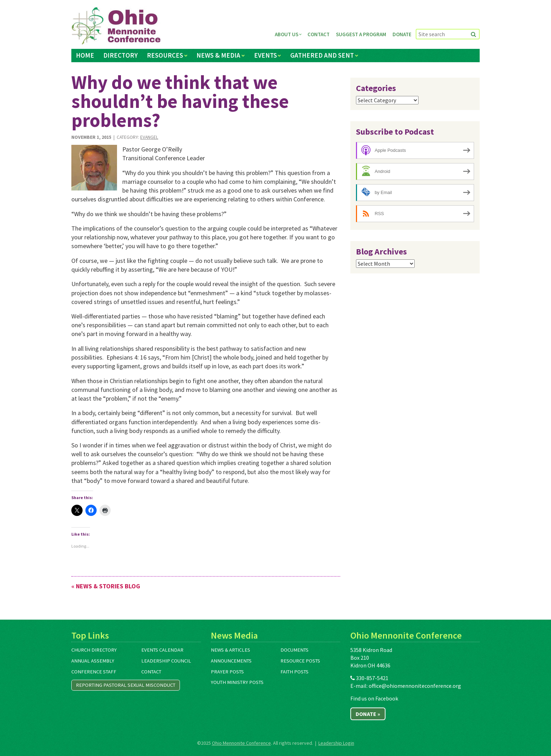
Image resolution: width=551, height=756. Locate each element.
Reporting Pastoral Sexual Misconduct (126, 685)
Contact (319, 34)
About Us (287, 34)
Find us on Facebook (374, 698)
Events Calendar (162, 650)
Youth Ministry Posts (237, 682)
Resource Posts (300, 661)
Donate (402, 34)
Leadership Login (336, 743)
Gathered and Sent (322, 55)
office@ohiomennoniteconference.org (415, 686)
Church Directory (94, 650)
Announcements (231, 661)
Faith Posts (294, 672)
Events (265, 55)
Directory (121, 55)
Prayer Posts (227, 672)
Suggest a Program (361, 34)
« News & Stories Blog (106, 586)
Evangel (149, 137)
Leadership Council (166, 661)
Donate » (368, 714)
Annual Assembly (93, 661)
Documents (294, 650)
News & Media (218, 55)
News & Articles (231, 650)
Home (85, 55)
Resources (165, 55)
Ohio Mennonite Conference (241, 743)
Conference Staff (94, 672)
